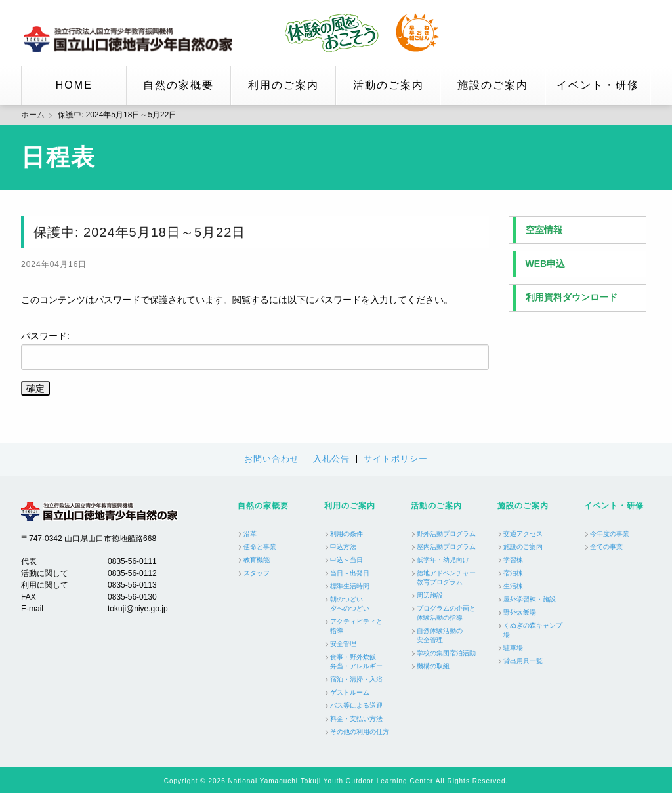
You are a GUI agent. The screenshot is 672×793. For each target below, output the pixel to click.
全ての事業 (606, 547)
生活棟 (513, 586)
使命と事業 (260, 547)
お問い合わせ (272, 459)
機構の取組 (433, 666)
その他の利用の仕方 (360, 732)
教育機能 (257, 560)
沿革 (250, 534)
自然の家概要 (178, 85)
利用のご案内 (283, 85)
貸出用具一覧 (523, 661)
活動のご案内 (388, 85)
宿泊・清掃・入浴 (356, 679)
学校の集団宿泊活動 (446, 653)
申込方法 (343, 547)
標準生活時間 (350, 586)
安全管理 (343, 644)
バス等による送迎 (356, 705)
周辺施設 (430, 595)
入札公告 (331, 459)
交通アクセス (523, 534)
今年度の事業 (610, 534)
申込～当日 (346, 560)
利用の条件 (346, 534)
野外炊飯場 (520, 612)
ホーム (33, 115)
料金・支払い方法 (356, 719)
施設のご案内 (493, 85)
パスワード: (255, 350)
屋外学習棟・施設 (530, 599)
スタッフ (257, 573)
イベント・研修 (598, 85)
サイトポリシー (396, 459)
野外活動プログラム (446, 534)
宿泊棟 (513, 573)
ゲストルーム (350, 692)
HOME (74, 85)
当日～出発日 (350, 573)
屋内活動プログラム (446, 547)
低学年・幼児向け (443, 560)
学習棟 (513, 560)
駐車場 (513, 648)
